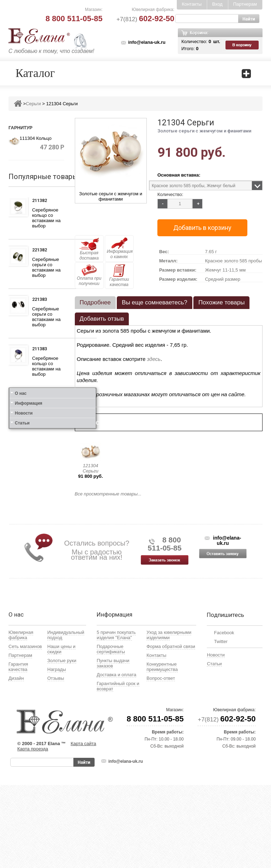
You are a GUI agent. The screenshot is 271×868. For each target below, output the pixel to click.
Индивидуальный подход (66, 718)
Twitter (221, 724)
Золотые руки (62, 744)
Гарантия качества (18, 750)
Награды (57, 752)
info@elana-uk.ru (147, 42)
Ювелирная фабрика (21, 718)
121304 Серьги (90, 468)
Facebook (224, 716)
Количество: (170, 194)
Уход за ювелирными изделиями (169, 718)
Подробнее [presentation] (95, 302)
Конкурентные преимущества (162, 750)
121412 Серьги (41, 503)
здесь (154, 359)
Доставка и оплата (116, 758)
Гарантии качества (119, 276)
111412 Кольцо (41, 454)
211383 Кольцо (41, 350)
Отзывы (56, 761)
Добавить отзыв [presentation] (102, 319)
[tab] (95, 303)
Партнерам (245, 4)
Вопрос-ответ (161, 761)
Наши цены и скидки (61, 732)
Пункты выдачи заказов (113, 746)
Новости (24, 578)
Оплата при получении (89, 275)
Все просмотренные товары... (108, 494)
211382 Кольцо (41, 201)
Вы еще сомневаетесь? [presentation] (154, 302)
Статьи (22, 588)
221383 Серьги (41, 300)
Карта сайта (83, 827)
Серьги (33, 104)
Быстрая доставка (89, 249)
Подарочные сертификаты (111, 732)
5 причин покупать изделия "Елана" (116, 718)
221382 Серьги (41, 251)
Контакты (192, 4)
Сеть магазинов (25, 729)
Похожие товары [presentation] (221, 302)
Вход (217, 4)
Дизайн (16, 761)
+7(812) (145, 19)
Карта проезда (33, 832)
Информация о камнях (120, 248)
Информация (29, 568)
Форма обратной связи (171, 729)
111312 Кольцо (41, 399)
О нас (21, 558)
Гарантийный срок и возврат (118, 769)
